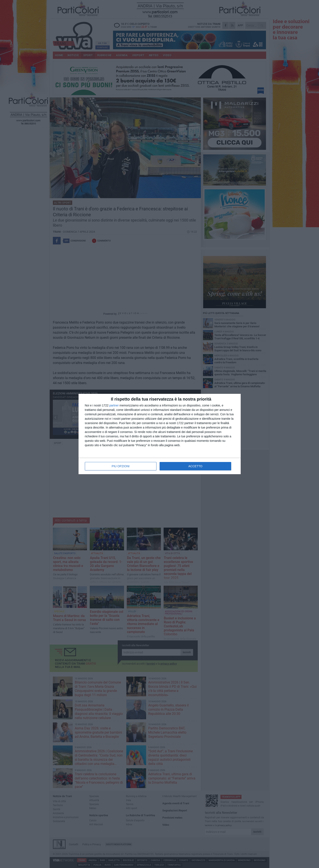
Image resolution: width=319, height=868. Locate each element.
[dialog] (160, 434)
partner (114, 405)
